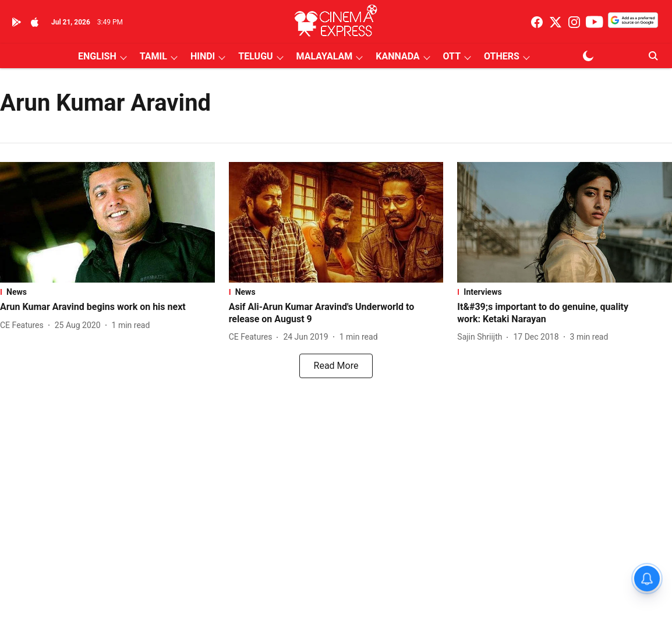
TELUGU (255, 56)
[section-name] (107, 292)
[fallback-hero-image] (107, 222)
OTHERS (502, 56)
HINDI (203, 56)
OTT (452, 56)
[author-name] (24, 325)
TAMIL (153, 56)
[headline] (107, 307)
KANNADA (397, 56)
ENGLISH (97, 56)
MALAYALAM (325, 56)
